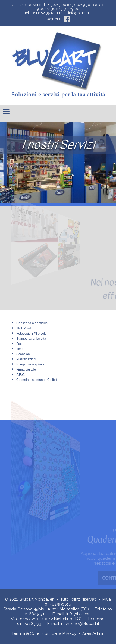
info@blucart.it (80, 13)
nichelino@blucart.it (80, 624)
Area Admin (93, 633)
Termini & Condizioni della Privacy (44, 633)
